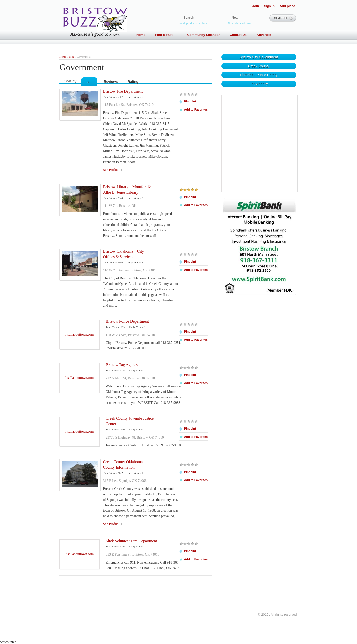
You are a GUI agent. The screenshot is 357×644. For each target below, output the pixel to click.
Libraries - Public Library (259, 75)
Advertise (264, 35)
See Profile (111, 170)
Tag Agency (259, 84)
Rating (133, 82)
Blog (72, 57)
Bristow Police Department (127, 321)
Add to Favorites (196, 110)
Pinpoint (190, 102)
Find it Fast (166, 35)
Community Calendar (203, 35)
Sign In (269, 6)
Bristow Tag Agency (122, 365)
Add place (287, 6)
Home (141, 35)
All (89, 82)
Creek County (259, 66)
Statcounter (8, 642)
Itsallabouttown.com (80, 334)
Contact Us (238, 35)
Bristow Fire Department (123, 91)
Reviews (111, 82)
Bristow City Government (259, 57)
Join (256, 6)
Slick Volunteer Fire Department (131, 541)
